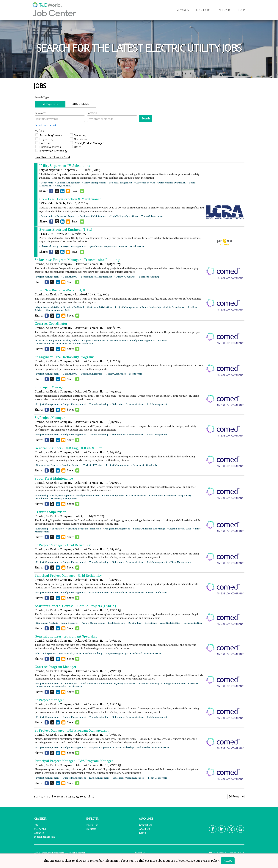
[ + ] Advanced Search (46, 125)
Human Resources (48, 147)
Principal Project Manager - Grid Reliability (68, 576)
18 (89, 797)
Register (39, 833)
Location (92, 113)
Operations (79, 139)
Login (242, 10)
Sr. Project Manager (50, 387)
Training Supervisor (50, 512)
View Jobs (183, 10)
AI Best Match (81, 104)
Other (75, 147)
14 (73, 797)
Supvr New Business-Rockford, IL (60, 290)
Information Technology (51, 151)
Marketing (78, 135)
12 (66, 797)
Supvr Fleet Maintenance (54, 479)
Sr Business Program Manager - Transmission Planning (77, 260)
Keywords (52, 104)
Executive (43, 143)
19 (93, 797)
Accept (228, 861)
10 (58, 797)
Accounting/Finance (49, 135)
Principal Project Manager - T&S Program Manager (74, 761)
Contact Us (146, 825)
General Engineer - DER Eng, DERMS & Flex (68, 448)
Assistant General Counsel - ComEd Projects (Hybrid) (75, 606)
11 (62, 797)
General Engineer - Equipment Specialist (66, 636)
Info (36, 825)
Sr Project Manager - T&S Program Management (72, 731)
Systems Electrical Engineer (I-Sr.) (66, 230)
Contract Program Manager (56, 667)
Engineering (44, 139)
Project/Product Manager (87, 143)
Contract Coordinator (51, 324)
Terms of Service (217, 852)
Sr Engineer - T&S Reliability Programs (65, 357)
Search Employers (45, 837)
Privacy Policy (237, 852)
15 (77, 797)
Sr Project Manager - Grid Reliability (63, 545)
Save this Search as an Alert (52, 157)
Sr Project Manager (49, 700)
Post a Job (92, 825)
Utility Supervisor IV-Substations (65, 166)
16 (81, 797)
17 (85, 797)
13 (70, 797)
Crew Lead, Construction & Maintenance (70, 199)
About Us (145, 829)
